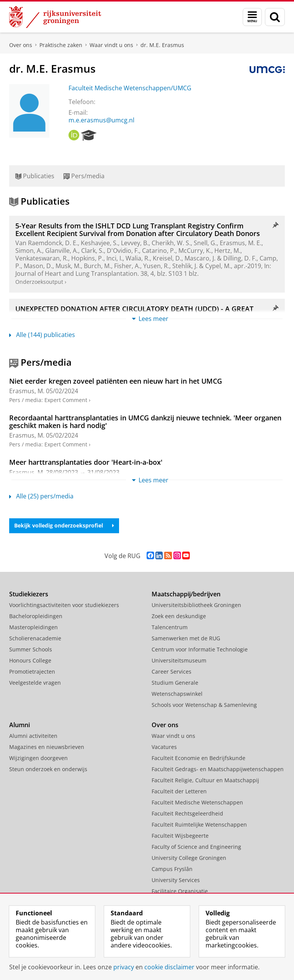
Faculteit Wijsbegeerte (180, 836)
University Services (176, 880)
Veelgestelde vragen (35, 683)
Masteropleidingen (33, 627)
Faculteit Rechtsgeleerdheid (187, 813)
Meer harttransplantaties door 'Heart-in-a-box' (86, 462)
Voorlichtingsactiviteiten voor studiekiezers (64, 605)
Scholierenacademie (35, 638)
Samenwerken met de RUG (186, 638)
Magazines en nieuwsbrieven (47, 747)
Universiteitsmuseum (179, 660)
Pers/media (84, 176)
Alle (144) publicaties (42, 335)
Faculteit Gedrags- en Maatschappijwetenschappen (218, 769)
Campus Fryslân (172, 869)
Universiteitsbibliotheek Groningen (196, 605)
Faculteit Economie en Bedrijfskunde (198, 758)
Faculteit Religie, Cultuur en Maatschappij (205, 780)
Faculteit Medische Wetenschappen (197, 802)
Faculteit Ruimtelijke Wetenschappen (199, 825)
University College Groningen (189, 858)
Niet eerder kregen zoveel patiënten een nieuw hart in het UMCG (116, 381)
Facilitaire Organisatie (180, 891)
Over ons (21, 45)
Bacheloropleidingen (36, 616)
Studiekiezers (29, 594)
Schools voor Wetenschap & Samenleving (204, 705)
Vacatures (164, 747)
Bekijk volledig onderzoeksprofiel (64, 525)
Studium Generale (175, 683)
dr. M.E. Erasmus (162, 45)
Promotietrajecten (32, 672)
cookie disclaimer (169, 967)
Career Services (171, 672)
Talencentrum (170, 627)
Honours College (30, 660)
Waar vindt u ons (111, 45)
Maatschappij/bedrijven (186, 594)
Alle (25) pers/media (41, 496)
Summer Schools (31, 649)
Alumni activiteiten (33, 736)
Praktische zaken (61, 45)
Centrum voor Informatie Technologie (200, 649)
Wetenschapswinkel (177, 694)
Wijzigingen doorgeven (38, 758)
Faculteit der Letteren (179, 791)
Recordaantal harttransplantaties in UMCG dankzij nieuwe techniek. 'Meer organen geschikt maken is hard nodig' (145, 422)
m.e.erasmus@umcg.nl (101, 120)
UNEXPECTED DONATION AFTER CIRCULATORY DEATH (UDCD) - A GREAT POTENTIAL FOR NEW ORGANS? (134, 313)
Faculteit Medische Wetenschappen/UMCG (130, 88)
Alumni (20, 725)
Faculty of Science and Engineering (196, 847)
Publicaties (35, 176)
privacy (124, 967)
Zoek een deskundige (179, 616)
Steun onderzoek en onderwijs (48, 769)
